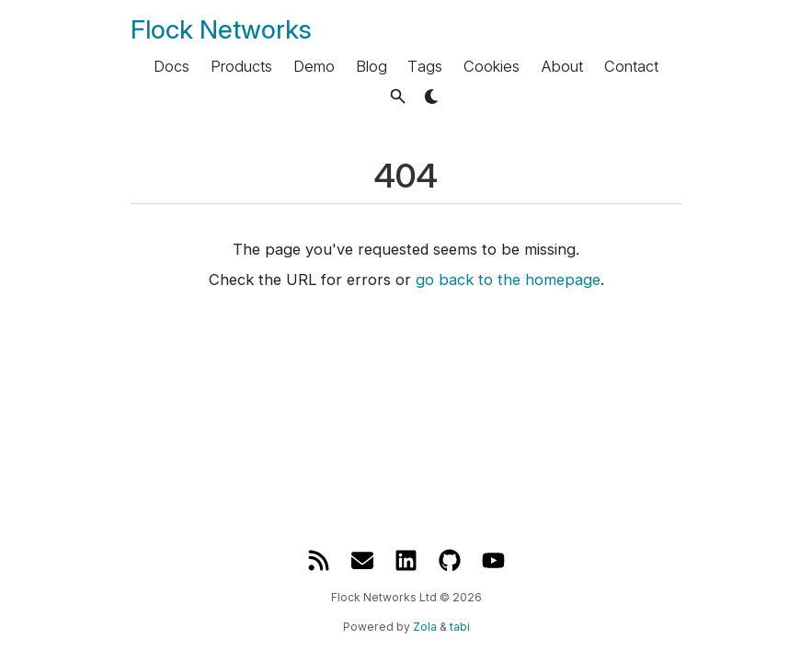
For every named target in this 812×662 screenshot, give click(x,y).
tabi (460, 627)
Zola (425, 627)
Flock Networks (221, 29)
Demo (314, 66)
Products (241, 66)
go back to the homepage (508, 280)
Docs (172, 66)
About (562, 66)
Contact (631, 66)
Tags (425, 66)
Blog (372, 66)
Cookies (492, 66)
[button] (398, 96)
